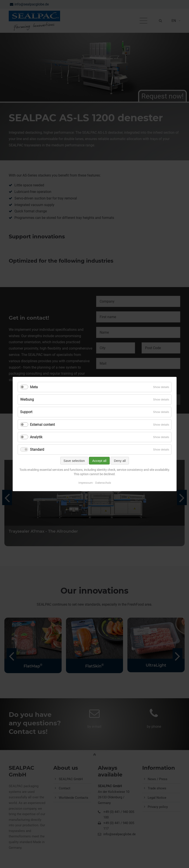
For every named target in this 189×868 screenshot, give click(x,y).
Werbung (27, 399)
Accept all (99, 461)
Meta (34, 387)
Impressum (85, 483)
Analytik (36, 437)
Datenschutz (103, 483)
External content (42, 425)
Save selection (74, 461)
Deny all (120, 461)
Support (26, 412)
